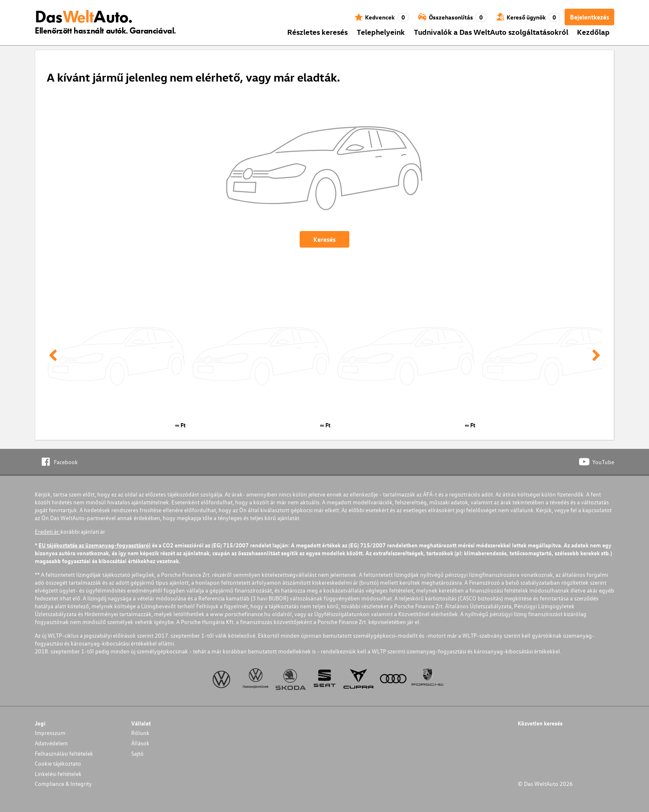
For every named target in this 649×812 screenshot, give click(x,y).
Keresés (324, 239)
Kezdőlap (593, 32)
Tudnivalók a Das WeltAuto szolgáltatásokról (491, 32)
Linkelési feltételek (58, 774)
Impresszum (50, 733)
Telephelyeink (381, 32)
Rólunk (140, 733)
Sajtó (137, 753)
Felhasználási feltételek (64, 753)
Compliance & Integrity (63, 784)
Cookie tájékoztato (58, 763)
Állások (140, 743)
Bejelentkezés (590, 17)
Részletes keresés (317, 32)
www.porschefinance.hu (240, 614)
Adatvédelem (51, 743)
